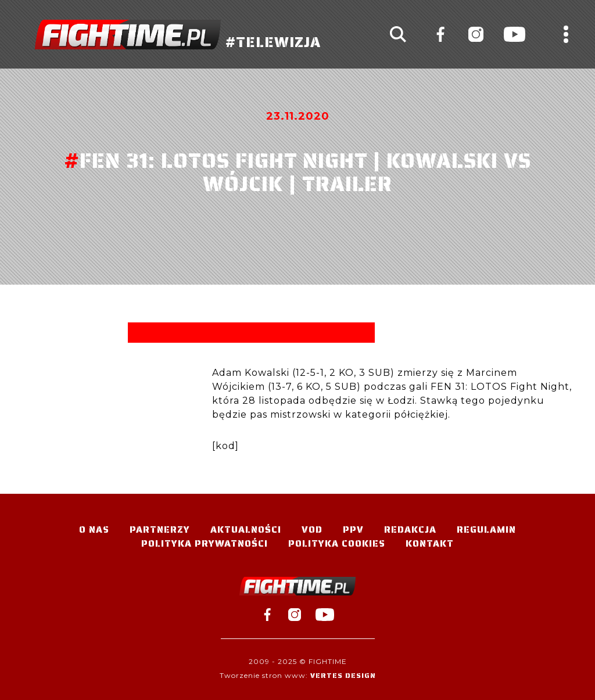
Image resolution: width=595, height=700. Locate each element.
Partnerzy (160, 530)
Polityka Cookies (337, 543)
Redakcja (410, 530)
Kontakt (430, 543)
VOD (312, 530)
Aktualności (246, 530)
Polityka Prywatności (205, 543)
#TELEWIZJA (178, 35)
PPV (353, 530)
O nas (94, 530)
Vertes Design (343, 675)
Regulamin (486, 530)
